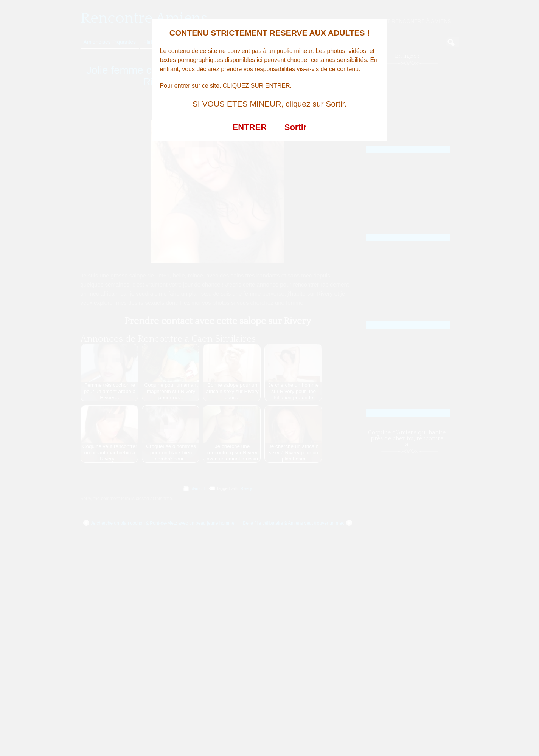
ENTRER (250, 127)
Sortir (296, 127)
